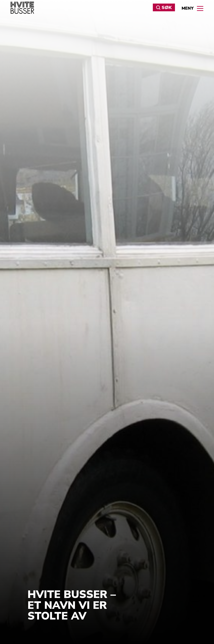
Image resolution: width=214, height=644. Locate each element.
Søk (164, 8)
